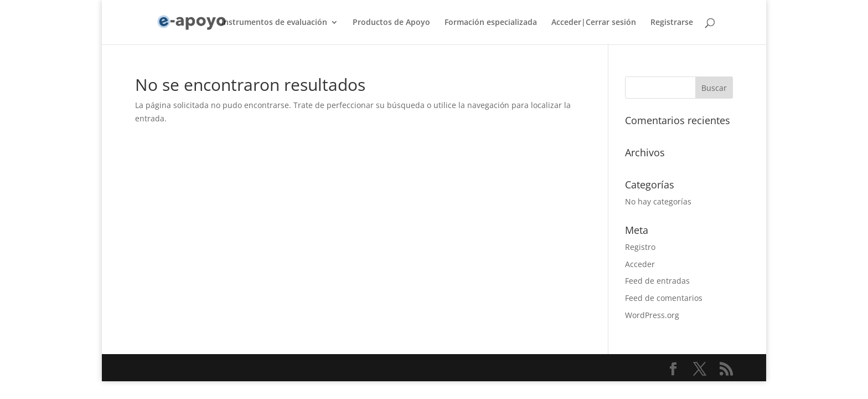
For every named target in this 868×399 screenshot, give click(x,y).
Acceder (640, 264)
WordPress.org (652, 315)
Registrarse (672, 23)
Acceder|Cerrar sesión (594, 23)
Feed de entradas (657, 281)
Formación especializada (491, 23)
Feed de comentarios (664, 298)
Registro (640, 247)
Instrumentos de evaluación (274, 23)
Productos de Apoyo (391, 23)
